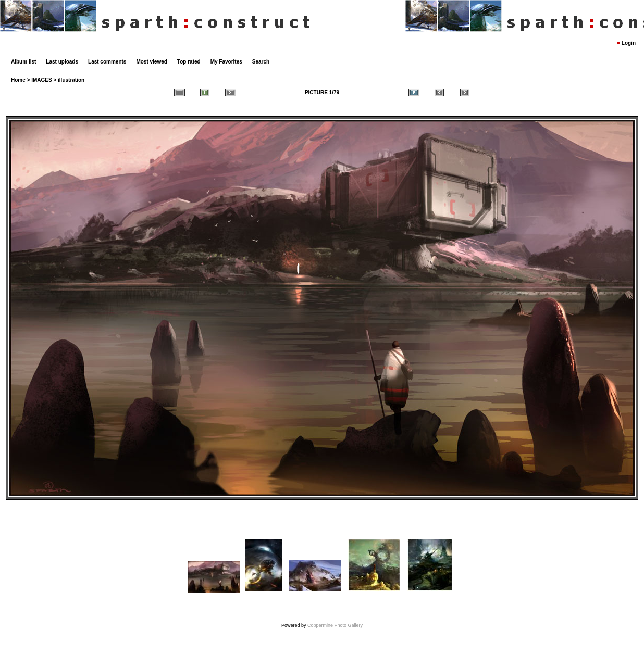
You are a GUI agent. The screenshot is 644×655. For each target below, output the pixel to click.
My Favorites (226, 62)
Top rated (189, 62)
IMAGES (41, 80)
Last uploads (62, 62)
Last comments (107, 62)
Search (261, 62)
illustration (71, 80)
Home (18, 80)
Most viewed (151, 62)
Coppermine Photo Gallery (335, 625)
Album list (23, 62)
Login (629, 43)
